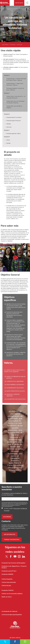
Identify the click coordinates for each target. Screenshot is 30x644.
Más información (10, 534)
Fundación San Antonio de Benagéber (14, 563)
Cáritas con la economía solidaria (12, 594)
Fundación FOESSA (8, 590)
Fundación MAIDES (7, 574)
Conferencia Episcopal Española (12, 615)
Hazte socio (19, 3)
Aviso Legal (17, 508)
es (7, 506)
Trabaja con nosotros (12, 540)
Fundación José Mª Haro (9, 571)
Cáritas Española (7, 579)
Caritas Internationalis (9, 582)
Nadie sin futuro (7, 597)
